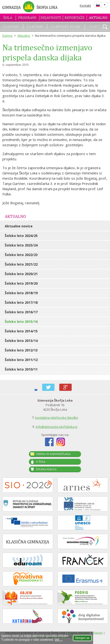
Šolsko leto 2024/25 (21, 236)
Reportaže (75, 18)
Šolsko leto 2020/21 (21, 274)
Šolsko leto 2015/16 (21, 322)
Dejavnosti (51, 18)
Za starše (35, 27)
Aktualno (98, 18)
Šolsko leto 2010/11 (21, 369)
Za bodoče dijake (66, 27)
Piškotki (98, 633)
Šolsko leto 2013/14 (21, 341)
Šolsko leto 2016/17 (21, 312)
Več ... (58, 640)
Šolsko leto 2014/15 (21, 331)
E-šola (41, 462)
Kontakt (85, 5)
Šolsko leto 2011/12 (21, 360)
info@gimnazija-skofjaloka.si (57, 427)
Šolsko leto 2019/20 (21, 283)
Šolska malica (46, 469)
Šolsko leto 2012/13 (21, 350)
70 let (94, 27)
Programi (27, 18)
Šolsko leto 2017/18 (21, 302)
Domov (7, 36)
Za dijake (12, 27)
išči (105, 27)
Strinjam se (82, 638)
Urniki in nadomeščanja (53, 454)
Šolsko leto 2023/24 (21, 245)
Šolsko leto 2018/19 (21, 293)
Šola (8, 18)
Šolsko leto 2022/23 (21, 255)
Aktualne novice (19, 226)
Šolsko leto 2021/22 (21, 264)
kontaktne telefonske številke (57, 418)
